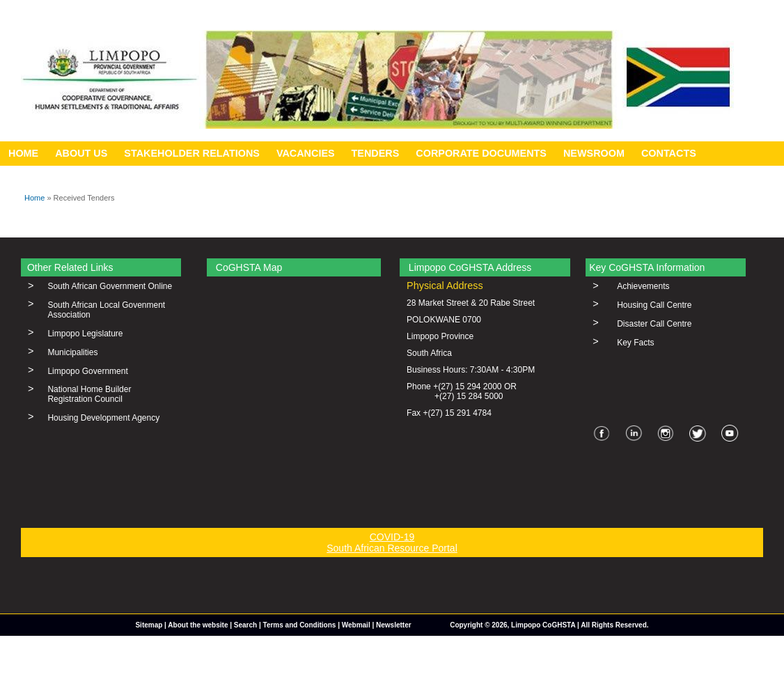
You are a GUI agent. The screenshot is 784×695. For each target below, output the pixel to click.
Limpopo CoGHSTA (543, 625)
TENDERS (376, 153)
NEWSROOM (594, 153)
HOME (23, 153)
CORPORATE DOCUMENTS (481, 153)
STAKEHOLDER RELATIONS (192, 153)
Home (34, 198)
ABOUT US (81, 153)
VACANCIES (306, 153)
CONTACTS (669, 153)
